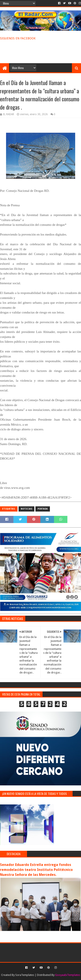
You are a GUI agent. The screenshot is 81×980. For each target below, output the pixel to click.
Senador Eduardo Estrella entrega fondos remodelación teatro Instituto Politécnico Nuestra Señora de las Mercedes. (36, 870)
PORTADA (43, 509)
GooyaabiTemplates (68, 975)
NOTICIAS (26, 509)
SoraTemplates (25, 975)
